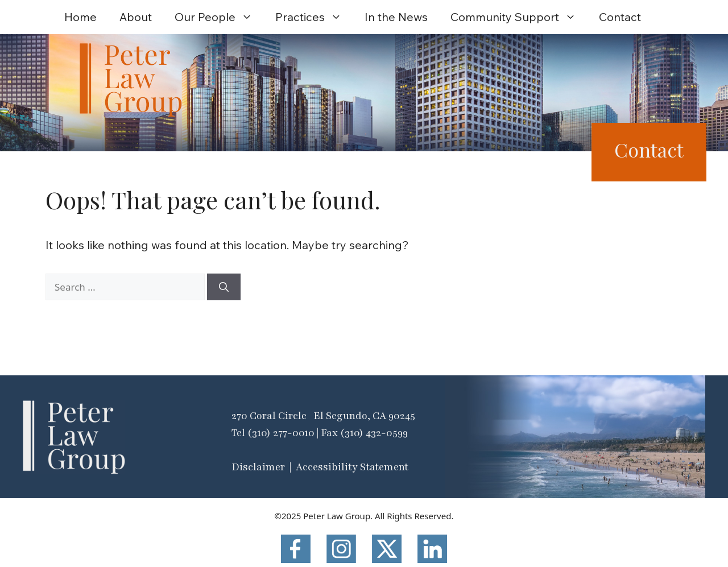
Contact (620, 17)
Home (80, 17)
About (136, 17)
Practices (314, 17)
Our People (219, 17)
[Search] (224, 287)
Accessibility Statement (352, 467)
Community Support (519, 17)
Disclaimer (258, 467)
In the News (396, 17)
